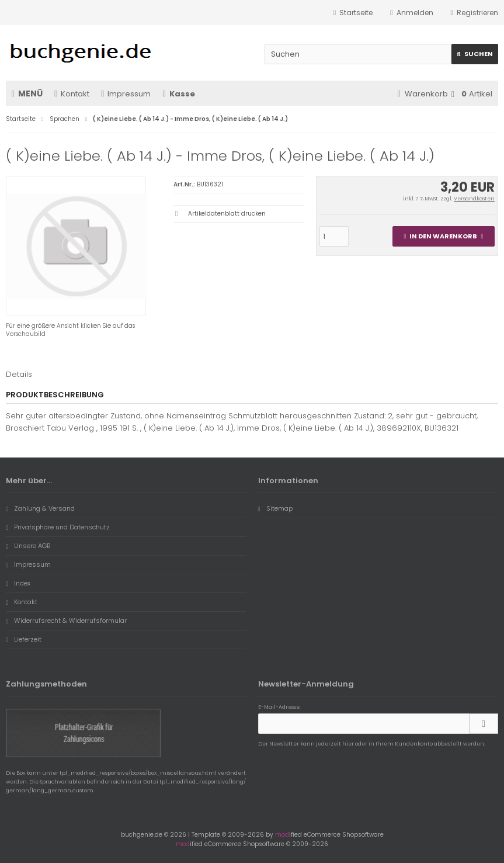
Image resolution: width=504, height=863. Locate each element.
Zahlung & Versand (40, 508)
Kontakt (72, 94)
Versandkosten (474, 199)
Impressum (126, 94)
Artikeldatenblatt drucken (227, 214)
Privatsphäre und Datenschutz (58, 527)
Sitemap (275, 508)
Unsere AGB (28, 546)
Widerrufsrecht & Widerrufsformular (66, 621)
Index (18, 583)
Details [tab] (19, 374)
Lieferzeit (24, 639)
